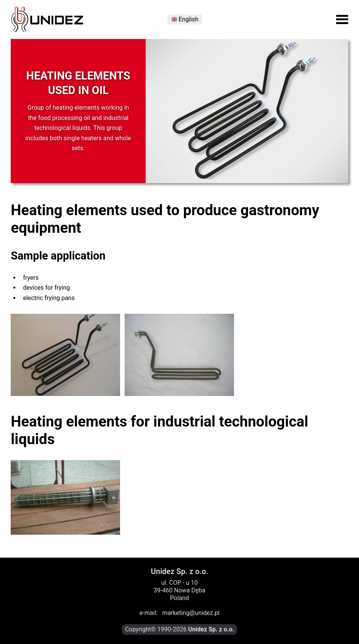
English (188, 19)
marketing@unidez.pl (191, 613)
